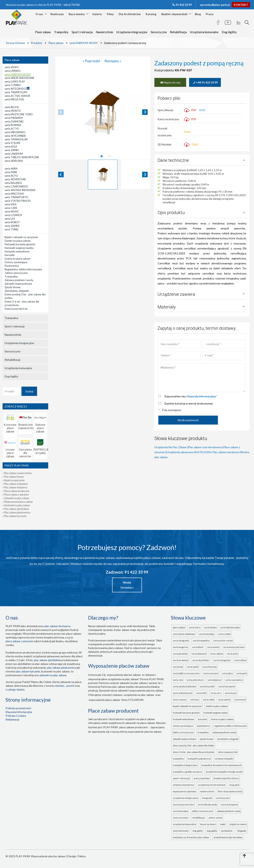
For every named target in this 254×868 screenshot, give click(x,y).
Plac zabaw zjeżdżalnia (47, 660)
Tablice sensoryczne (183, 732)
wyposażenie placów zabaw (124, 675)
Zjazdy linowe (207, 739)
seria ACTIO (232, 654)
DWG (187, 132)
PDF (190, 110)
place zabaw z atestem (19, 641)
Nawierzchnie (105, 32)
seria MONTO (213, 647)
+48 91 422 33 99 (205, 82)
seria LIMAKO (210, 627)
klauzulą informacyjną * (202, 396)
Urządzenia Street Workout (212, 785)
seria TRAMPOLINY (201, 641)
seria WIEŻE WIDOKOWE (184, 634)
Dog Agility (229, 32)
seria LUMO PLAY (207, 634)
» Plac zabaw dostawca (15, 487)
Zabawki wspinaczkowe (184, 739)
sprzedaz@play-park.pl (215, 5)
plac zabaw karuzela (28, 671)
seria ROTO (178, 680)
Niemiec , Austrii (64, 686)
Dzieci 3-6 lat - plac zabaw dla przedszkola (193, 752)
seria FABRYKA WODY (230, 627)
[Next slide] (145, 112)
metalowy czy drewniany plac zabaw (191, 837)
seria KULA (178, 667)
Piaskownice (203, 726)
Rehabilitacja (178, 32)
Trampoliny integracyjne (185, 765)
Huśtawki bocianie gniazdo (186, 713)
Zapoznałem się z (191, 396)
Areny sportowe (202, 778)
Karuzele (203, 719)
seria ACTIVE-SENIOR (223, 641)
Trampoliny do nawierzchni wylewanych (221, 765)
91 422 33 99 (184, 5)
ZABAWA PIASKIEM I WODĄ (229, 811)
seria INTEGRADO (181, 641)
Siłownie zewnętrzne (183, 785)
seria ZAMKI (193, 667)
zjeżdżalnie (227, 831)
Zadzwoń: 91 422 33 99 (127, 572)
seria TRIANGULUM (222, 660)
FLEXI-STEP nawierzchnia (230, 791)
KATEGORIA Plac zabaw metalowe (217, 452)
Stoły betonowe (181, 831)
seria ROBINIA (217, 654)
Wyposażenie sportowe (184, 791)
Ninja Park (234, 785)
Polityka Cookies (16, 716)
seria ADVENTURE (195, 680)
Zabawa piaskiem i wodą (224, 732)
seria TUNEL (240, 700)
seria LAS (195, 700)
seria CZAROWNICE (234, 680)
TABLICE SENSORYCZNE (203, 811)
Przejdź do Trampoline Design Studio (224, 772)
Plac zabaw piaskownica (62, 668)
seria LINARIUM (210, 667)
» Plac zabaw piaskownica (16, 513)
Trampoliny (61, 32)
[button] (103, 175)
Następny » (113, 61)
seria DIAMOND (199, 654)
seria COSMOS (180, 700)
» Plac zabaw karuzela (14, 516)
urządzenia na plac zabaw (139, 695)
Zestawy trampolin (224, 759)
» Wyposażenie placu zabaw (18, 502)
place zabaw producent (134, 727)
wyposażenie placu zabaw (104, 700)
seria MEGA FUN (180, 647)
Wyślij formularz (127, 585)
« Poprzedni (92, 61)
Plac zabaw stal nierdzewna (205, 447)
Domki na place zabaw (217, 706)
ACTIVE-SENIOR (216, 818)
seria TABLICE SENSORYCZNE (186, 673)
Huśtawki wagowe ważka (216, 713)
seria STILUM (240, 660)
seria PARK (242, 673)
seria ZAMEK (224, 700)
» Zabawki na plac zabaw (16, 498)
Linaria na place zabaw (222, 719)
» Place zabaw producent (16, 491)
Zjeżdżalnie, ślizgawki (228, 739)
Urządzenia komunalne (204, 32)
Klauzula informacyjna (19, 712)
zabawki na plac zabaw (53, 675)
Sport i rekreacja (82, 32)
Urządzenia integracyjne (132, 32)
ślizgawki (242, 831)
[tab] (102, 156)
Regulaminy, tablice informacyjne (230, 726)
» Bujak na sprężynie (14, 480)
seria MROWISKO (181, 660)
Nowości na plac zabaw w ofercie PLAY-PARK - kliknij (43, 5)
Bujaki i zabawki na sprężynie (187, 706)
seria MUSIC (231, 693)
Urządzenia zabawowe (180, 452)
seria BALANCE (215, 680)
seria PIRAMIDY (180, 654)
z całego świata (15, 689)
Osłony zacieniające (183, 726)
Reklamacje (13, 719)
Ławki (223, 824)
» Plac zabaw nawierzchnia (17, 473)
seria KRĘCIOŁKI (207, 686)
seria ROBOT (209, 700)
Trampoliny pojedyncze (199, 759)
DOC (203, 110)
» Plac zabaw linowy (13, 477)
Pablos (82, 856)
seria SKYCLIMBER (201, 660)
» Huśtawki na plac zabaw (16, 505)
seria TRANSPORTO (227, 686)
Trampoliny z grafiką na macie (187, 772)
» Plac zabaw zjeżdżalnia (16, 509)
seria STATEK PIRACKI (183, 693)
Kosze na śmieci (208, 824)
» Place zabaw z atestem (16, 495)
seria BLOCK (198, 647)
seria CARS (216, 693)
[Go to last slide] (61, 175)
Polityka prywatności (18, 708)
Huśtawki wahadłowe (183, 719)
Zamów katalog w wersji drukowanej (188, 403)
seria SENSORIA (211, 673)
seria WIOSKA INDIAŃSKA (184, 686)
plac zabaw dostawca (57, 626)
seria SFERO (195, 627)
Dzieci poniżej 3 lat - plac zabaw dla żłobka (193, 745)
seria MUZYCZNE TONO (234, 647)
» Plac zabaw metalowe (15, 484)
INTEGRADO (207, 798)
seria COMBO (224, 634)
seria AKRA (227, 673)
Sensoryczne (159, 32)
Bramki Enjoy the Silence (226, 778)
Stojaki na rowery (238, 824)
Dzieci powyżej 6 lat (228, 752)
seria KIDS (202, 693)
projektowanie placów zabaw (228, 837)
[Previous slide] (61, 112)
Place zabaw (43, 32)
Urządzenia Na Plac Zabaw (170, 447)
